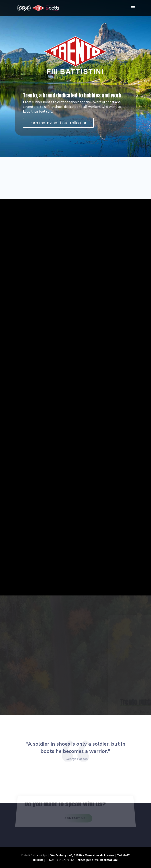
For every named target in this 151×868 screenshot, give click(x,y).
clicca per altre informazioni (98, 860)
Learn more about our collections (58, 123)
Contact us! (75, 819)
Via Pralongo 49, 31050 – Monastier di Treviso (82, 855)
